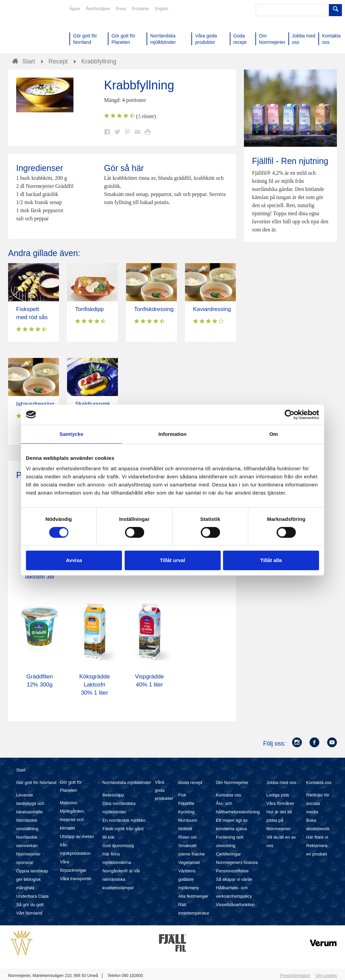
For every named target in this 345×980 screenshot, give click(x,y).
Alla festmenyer (193, 896)
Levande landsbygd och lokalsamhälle (30, 803)
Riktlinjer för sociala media (318, 803)
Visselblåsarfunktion (235, 905)
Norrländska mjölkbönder (127, 782)
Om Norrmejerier (232, 782)
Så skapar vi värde (234, 879)
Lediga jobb (278, 795)
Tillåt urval (173, 560)
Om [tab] (273, 434)
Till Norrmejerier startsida (34, 30)
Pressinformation (295, 976)
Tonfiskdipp (89, 309)
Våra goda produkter (164, 790)
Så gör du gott (30, 905)
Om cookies (326, 976)
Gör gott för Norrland (36, 782)
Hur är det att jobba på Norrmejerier (279, 820)
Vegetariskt (189, 862)
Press (121, 9)
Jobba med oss (281, 782)
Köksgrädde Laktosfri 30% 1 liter (95, 685)
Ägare (75, 9)
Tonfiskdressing (154, 309)
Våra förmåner (280, 803)
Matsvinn (69, 803)
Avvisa (74, 560)
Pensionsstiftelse (232, 871)
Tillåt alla (271, 560)
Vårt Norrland (29, 913)
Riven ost (187, 837)
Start (21, 770)
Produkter (140, 9)
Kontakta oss (229, 795)
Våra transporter (76, 879)
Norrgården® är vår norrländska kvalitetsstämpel (121, 879)
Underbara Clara (32, 896)
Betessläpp (113, 795)
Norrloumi (188, 820)
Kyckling (186, 812)
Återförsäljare (98, 9)
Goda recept (190, 782)
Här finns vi (317, 837)
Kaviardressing (212, 309)
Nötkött (185, 829)
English (162, 9)
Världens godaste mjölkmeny (189, 879)
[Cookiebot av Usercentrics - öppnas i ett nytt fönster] (290, 415)
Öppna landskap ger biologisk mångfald (32, 879)
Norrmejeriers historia (237, 862)
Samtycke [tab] (72, 434)
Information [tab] (172, 434)
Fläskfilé (186, 803)
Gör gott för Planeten (71, 786)
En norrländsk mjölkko (124, 820)
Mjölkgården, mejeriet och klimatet (72, 820)
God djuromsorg (118, 846)
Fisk (182, 795)
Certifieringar (228, 854)
